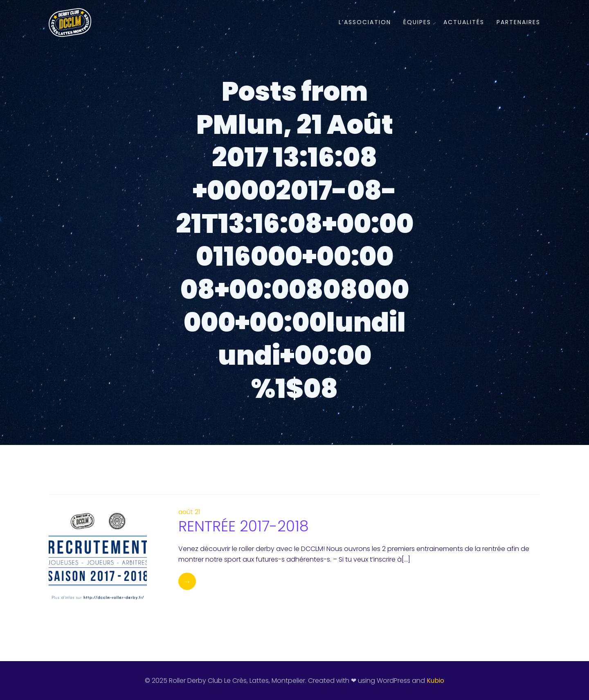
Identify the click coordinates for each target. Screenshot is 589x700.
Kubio (435, 681)
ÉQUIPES (417, 22)
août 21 (189, 512)
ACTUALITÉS (464, 22)
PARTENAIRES (518, 22)
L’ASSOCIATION (365, 22)
